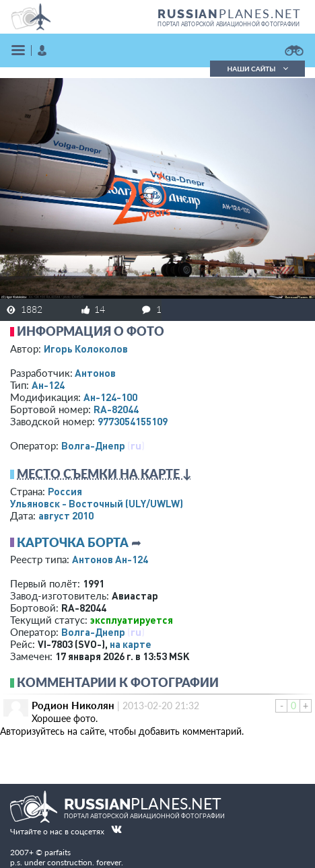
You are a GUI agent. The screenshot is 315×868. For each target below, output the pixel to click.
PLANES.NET (230, 13)
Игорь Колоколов (86, 349)
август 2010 (66, 515)
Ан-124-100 (110, 397)
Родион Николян (73, 705)
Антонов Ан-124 (110, 559)
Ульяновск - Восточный (97, 503)
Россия (65, 491)
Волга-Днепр (93, 445)
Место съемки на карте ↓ (104, 474)
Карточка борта (73, 542)
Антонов (95, 373)
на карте (131, 644)
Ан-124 (48, 385)
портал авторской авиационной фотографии (229, 24)
